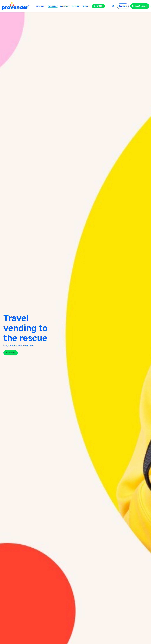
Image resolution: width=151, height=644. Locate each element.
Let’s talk (11, 353)
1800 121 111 (98, 6)
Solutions (41, 6)
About (86, 6)
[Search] (113, 6)
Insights (76, 6)
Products (53, 6)
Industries (65, 6)
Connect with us (140, 6)
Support (123, 6)
